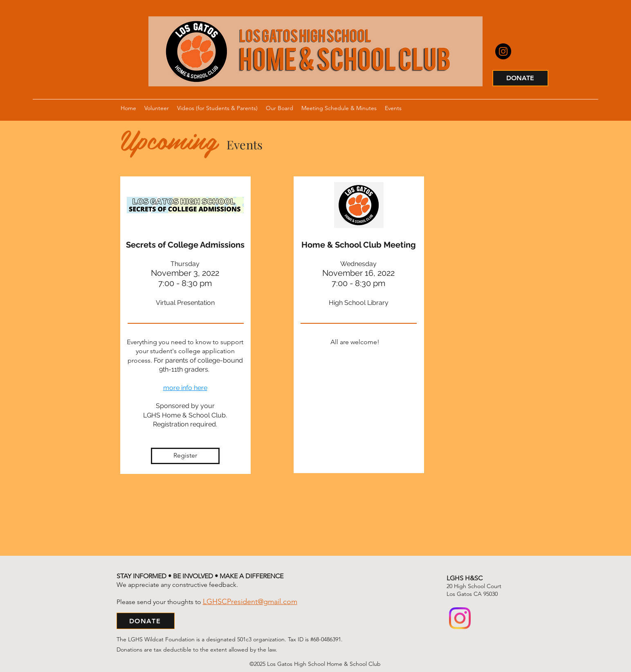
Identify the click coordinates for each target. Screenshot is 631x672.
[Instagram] (503, 51)
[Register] (185, 456)
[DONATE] (520, 78)
